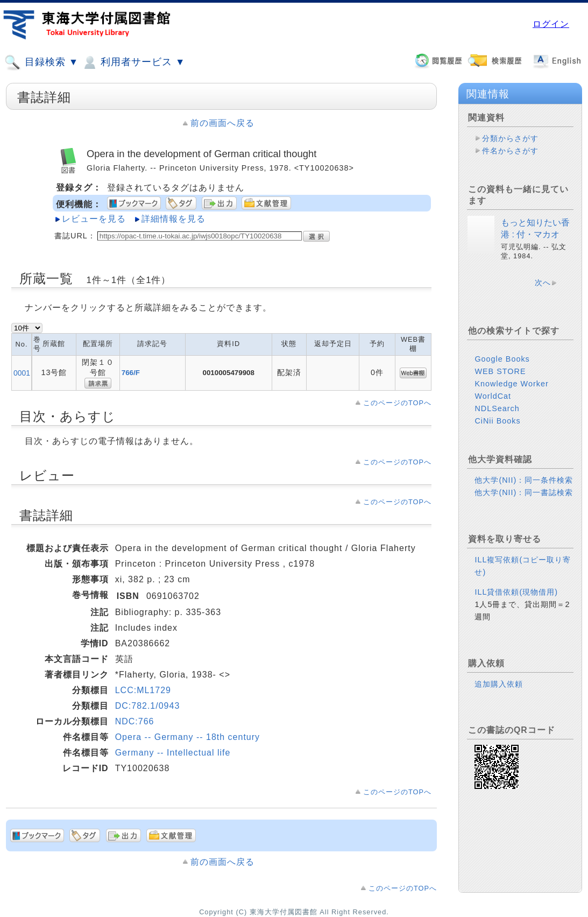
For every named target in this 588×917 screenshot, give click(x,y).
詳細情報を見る (173, 219)
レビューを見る (94, 219)
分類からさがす (510, 138)
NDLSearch (497, 408)
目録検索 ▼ (41, 62)
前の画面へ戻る (222, 123)
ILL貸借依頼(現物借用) (516, 592)
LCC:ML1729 (143, 690)
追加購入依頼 (499, 684)
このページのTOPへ (397, 403)
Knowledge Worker (511, 384)
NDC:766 (135, 721)
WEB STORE (500, 371)
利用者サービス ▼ (133, 62)
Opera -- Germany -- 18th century (187, 737)
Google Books (502, 359)
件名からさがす (510, 151)
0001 (22, 373)
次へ (543, 283)
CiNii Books (497, 421)
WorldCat (493, 396)
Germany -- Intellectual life (173, 753)
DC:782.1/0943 (148, 706)
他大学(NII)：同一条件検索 (524, 480)
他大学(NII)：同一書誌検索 (524, 492)
